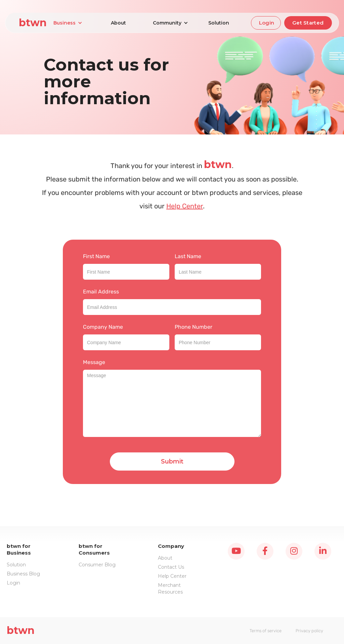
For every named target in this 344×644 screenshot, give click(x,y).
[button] (68, 23)
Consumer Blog (97, 565)
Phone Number (193, 327)
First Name (96, 256)
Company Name (103, 327)
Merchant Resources (170, 589)
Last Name (188, 256)
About (118, 23)
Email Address (101, 292)
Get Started (308, 23)
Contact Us (171, 567)
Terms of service (266, 631)
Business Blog (23, 574)
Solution (219, 23)
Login (267, 23)
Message (94, 362)
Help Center (185, 206)
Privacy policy (309, 631)
